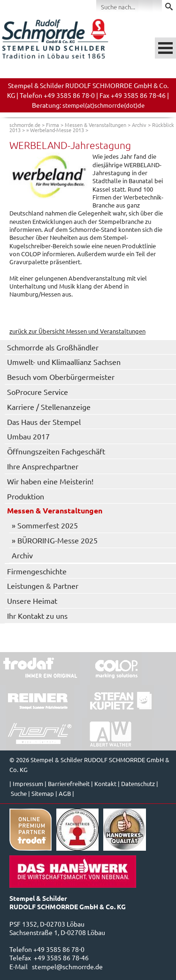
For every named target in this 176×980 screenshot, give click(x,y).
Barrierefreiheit (69, 783)
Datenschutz (138, 783)
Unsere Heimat (32, 601)
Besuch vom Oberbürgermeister (61, 377)
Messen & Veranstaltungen (96, 125)
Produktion (26, 496)
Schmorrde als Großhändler (53, 347)
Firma (53, 125)
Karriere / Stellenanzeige (49, 407)
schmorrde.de (25, 125)
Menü (165, 48)
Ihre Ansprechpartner (43, 466)
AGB (65, 793)
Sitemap (43, 793)
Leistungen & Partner (43, 586)
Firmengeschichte (37, 571)
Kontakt (105, 783)
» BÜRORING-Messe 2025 (55, 540)
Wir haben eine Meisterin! (50, 481)
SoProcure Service (38, 392)
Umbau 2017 (28, 436)
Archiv (139, 125)
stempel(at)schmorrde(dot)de (103, 105)
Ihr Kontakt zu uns (37, 616)
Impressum (28, 783)
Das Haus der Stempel (44, 422)
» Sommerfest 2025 (45, 525)
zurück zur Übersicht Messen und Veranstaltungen (77, 331)
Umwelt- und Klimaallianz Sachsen (64, 362)
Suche (19, 793)
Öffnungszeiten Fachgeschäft (56, 451)
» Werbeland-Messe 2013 (55, 130)
